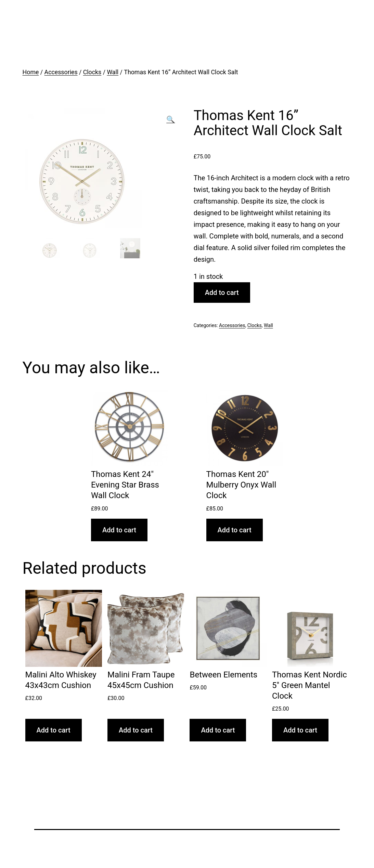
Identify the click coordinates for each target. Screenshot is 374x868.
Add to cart (222, 293)
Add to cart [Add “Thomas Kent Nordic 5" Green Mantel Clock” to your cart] (300, 730)
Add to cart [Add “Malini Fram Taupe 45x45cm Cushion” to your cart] (136, 730)
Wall (113, 72)
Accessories (61, 72)
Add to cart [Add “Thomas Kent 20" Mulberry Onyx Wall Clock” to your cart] (235, 530)
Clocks (92, 72)
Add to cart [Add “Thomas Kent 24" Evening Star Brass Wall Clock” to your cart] (119, 530)
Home (31, 72)
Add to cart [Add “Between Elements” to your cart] (218, 730)
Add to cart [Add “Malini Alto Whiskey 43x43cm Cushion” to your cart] (54, 730)
